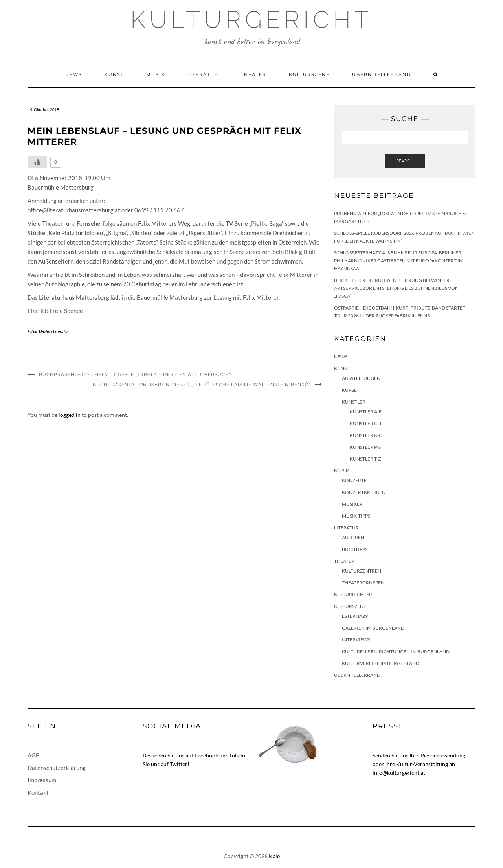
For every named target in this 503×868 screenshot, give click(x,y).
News (74, 74)
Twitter (179, 764)
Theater (254, 74)
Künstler (354, 402)
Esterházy (355, 616)
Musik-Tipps (356, 516)
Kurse (349, 390)
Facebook (206, 755)
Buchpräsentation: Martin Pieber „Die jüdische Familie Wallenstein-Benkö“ (202, 385)
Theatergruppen (363, 583)
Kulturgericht (251, 20)
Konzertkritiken (364, 492)
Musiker (352, 504)
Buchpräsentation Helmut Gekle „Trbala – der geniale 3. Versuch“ (135, 374)
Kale (274, 856)
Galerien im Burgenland (373, 628)
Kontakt (38, 792)
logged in (70, 415)
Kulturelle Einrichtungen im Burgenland (396, 651)
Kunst (114, 74)
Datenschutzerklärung (57, 768)
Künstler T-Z (365, 459)
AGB (34, 755)
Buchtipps (355, 549)
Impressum (42, 780)
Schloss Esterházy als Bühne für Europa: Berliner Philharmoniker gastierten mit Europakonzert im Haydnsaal (399, 261)
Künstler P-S (365, 447)
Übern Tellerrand (382, 74)
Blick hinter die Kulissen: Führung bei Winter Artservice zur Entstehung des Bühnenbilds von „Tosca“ (396, 288)
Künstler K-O (366, 435)
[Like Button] (37, 162)
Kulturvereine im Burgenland (381, 663)
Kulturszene (309, 74)
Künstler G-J (365, 423)
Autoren (353, 537)
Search (405, 161)
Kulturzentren (362, 571)
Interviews (356, 640)
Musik (156, 74)
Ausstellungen (361, 378)
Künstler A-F (366, 412)
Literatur (203, 74)
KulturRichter (353, 594)
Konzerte (354, 480)
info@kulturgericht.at (399, 773)
